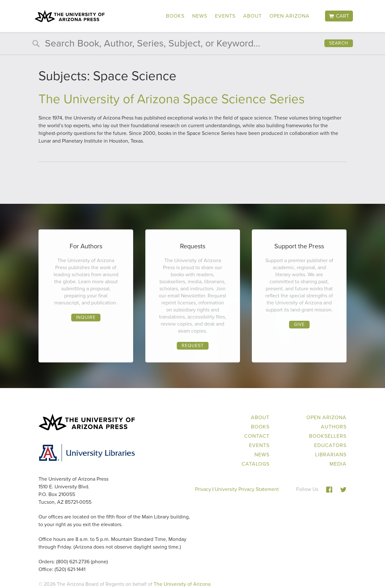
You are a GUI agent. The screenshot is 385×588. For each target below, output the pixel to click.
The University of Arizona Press (70, 16)
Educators (330, 445)
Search (339, 43)
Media (338, 464)
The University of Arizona (182, 584)
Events (225, 16)
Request (193, 346)
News (200, 16)
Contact (257, 436)
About (252, 16)
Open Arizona (290, 16)
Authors (334, 427)
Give (299, 324)
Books (175, 16)
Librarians (331, 455)
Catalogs (256, 464)
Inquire (86, 317)
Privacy (203, 489)
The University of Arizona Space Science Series (172, 99)
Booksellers (328, 436)
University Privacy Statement (247, 489)
